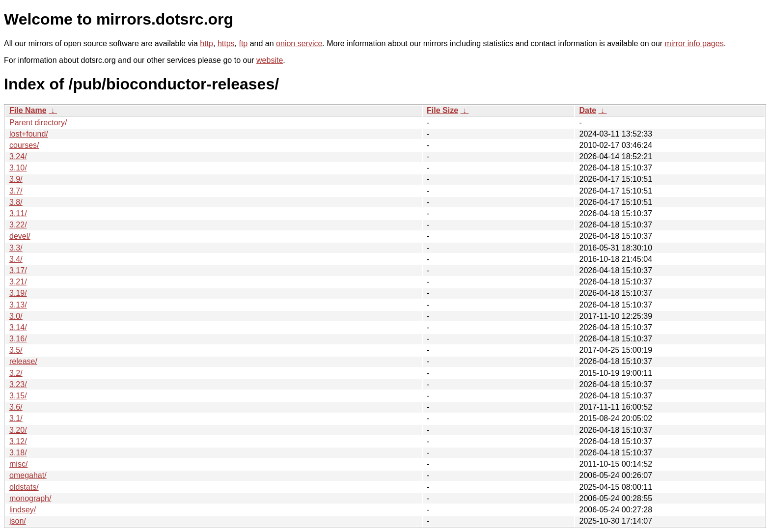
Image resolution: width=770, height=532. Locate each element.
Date (588, 110)
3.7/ (16, 191)
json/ (18, 521)
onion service (299, 43)
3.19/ (18, 293)
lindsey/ (23, 510)
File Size (442, 110)
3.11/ (18, 213)
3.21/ (18, 282)
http (206, 43)
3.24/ (18, 156)
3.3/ (16, 248)
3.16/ (18, 339)
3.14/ (18, 327)
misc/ (18, 464)
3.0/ (16, 316)
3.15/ (18, 396)
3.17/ (18, 270)
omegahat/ (28, 475)
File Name (28, 110)
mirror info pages (694, 43)
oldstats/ (24, 487)
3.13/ (18, 305)
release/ (23, 361)
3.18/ (18, 453)
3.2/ (16, 373)
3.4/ (16, 259)
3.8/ (16, 202)
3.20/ (18, 430)
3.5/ (16, 350)
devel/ (20, 236)
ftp (243, 43)
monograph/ (30, 498)
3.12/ (18, 441)
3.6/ (16, 407)
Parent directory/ (38, 123)
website (270, 60)
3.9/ (16, 179)
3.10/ (18, 168)
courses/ (24, 145)
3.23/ (18, 384)
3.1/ (16, 418)
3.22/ (18, 225)
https (226, 43)
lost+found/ (29, 134)
